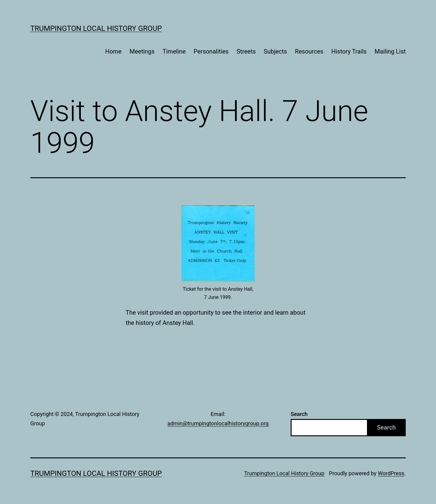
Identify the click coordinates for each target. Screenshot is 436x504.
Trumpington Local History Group (96, 28)
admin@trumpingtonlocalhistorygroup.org (218, 423)
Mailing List (390, 51)
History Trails (349, 51)
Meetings (142, 51)
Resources (309, 51)
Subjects (275, 51)
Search (299, 414)
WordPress (391, 473)
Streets (246, 51)
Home (114, 51)
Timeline (174, 51)
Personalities (211, 51)
